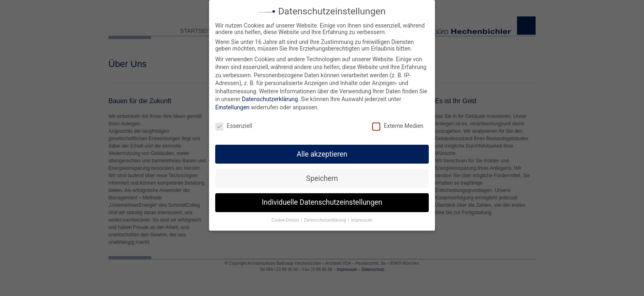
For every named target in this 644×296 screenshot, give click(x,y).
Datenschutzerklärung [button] (325, 216)
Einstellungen (232, 104)
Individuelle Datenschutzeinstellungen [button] (322, 199)
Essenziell (234, 122)
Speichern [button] (322, 174)
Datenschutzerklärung (270, 95)
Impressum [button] (362, 216)
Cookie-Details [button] (286, 216)
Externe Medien (398, 122)
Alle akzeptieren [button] (322, 150)
